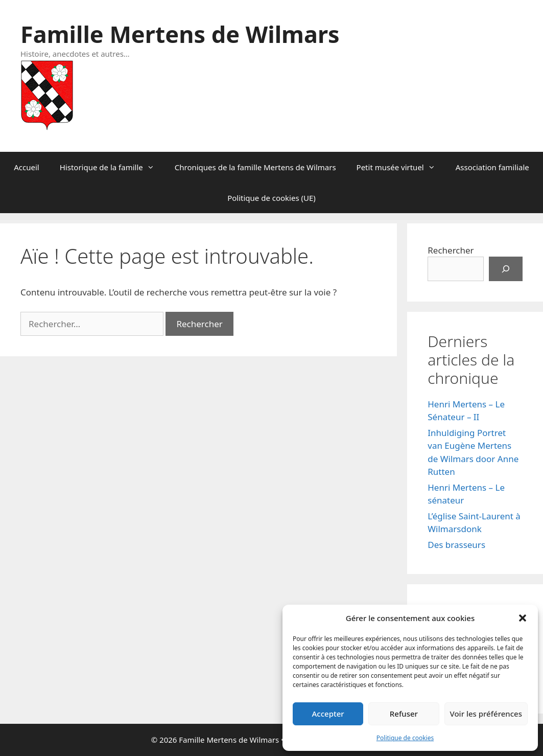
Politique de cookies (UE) (272, 198)
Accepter (328, 714)
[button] (523, 618)
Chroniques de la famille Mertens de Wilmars (255, 167)
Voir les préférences (486, 714)
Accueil (26, 167)
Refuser (404, 714)
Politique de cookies (405, 738)
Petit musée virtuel (401, 167)
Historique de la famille (112, 167)
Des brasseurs (456, 545)
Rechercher (451, 250)
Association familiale (492, 167)
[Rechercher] (506, 269)
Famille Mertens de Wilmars (180, 34)
